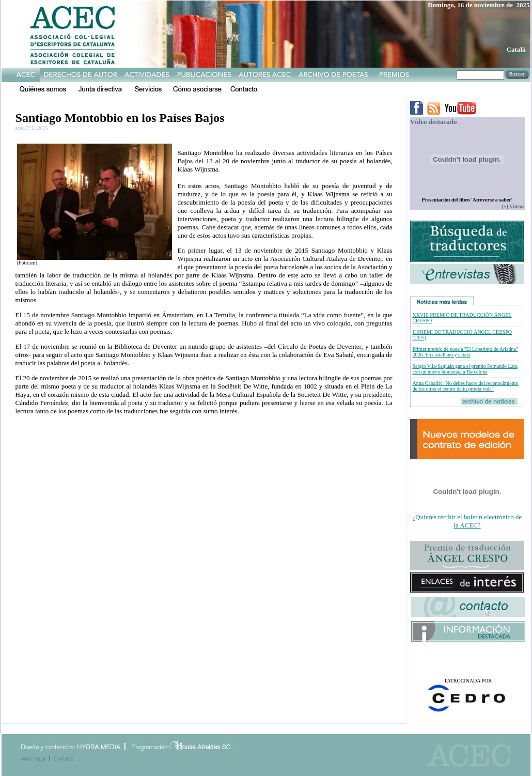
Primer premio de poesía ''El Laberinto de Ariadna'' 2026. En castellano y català (465, 352)
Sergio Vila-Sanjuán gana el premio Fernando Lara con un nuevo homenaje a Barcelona (465, 369)
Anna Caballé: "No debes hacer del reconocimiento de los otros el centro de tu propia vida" (465, 386)
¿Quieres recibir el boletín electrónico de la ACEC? (467, 521)
